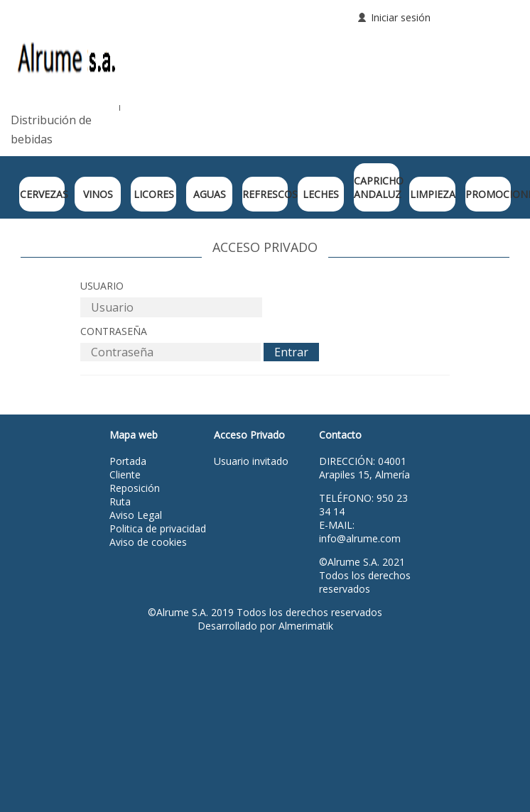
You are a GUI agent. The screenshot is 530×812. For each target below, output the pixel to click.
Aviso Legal (136, 515)
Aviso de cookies (148, 542)
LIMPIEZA (433, 194)
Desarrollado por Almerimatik (265, 626)
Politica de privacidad (158, 528)
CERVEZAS (43, 194)
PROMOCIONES (488, 194)
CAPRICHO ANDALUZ (377, 187)
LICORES (154, 194)
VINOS (98, 194)
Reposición (135, 488)
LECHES (321, 194)
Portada (128, 461)
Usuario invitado (251, 461)
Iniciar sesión (401, 17)
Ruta (120, 501)
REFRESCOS (265, 194)
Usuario (102, 286)
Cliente (125, 474)
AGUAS (210, 194)
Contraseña (114, 331)
